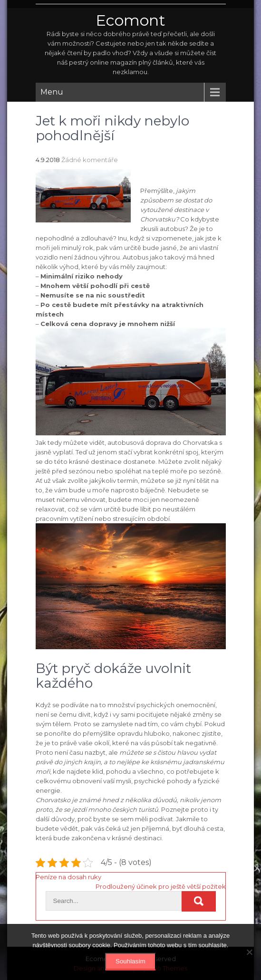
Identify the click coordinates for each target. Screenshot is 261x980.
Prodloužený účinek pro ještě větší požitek (161, 886)
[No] (249, 952)
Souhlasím (130, 961)
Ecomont (130, 20)
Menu (52, 92)
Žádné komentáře (90, 160)
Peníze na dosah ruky (68, 877)
